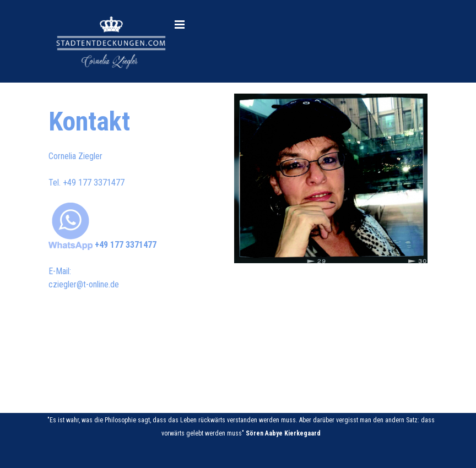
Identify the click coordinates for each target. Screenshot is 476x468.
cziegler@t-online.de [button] (84, 284)
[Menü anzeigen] (180, 24)
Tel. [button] (86, 183)
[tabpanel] (132, 197)
